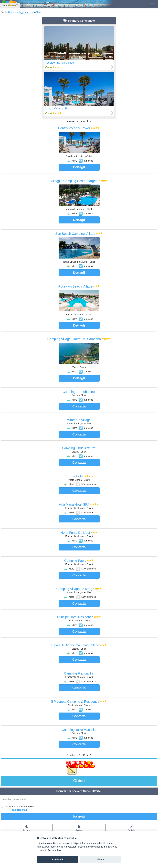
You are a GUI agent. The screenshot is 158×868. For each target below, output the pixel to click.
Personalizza (55, 850)
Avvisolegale (79, 830)
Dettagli (79, 167)
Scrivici (132, 830)
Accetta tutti (58, 859)
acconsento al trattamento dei (18, 808)
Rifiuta (101, 859)
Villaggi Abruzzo (25, 12)
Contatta (79, 406)
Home (11, 12)
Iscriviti (79, 816)
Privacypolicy (26, 830)
